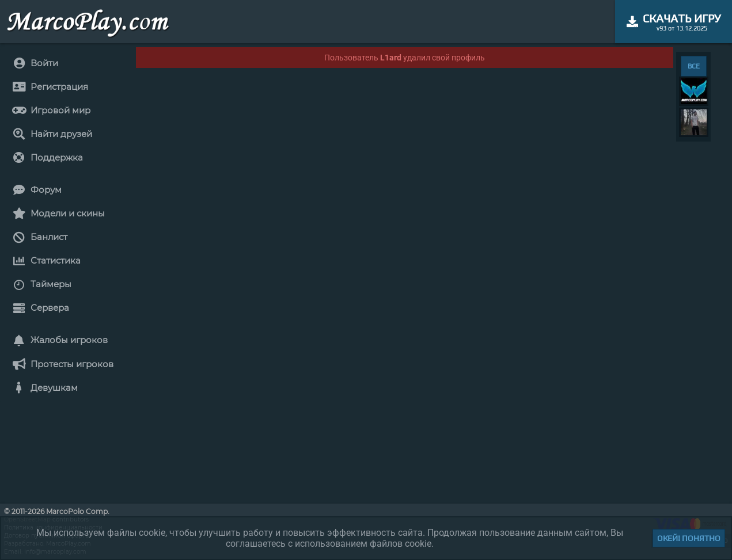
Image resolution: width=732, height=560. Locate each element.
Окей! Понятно (689, 538)
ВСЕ (694, 66)
